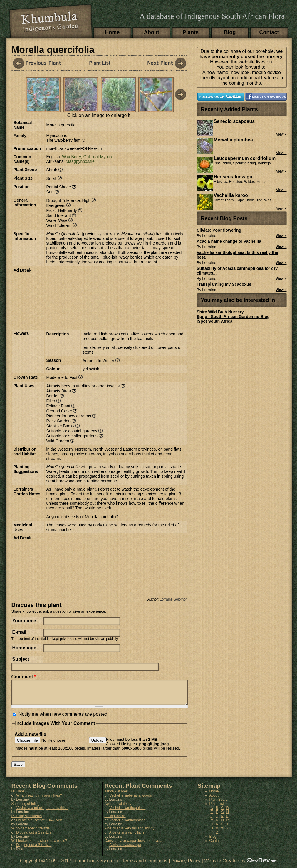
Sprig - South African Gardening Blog (233, 317)
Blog (230, 32)
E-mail (19, 632)
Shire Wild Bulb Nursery (220, 312)
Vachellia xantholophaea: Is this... (42, 812)
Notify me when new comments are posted (63, 719)
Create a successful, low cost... (40, 824)
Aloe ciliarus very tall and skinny (130, 833)
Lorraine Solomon (174, 599)
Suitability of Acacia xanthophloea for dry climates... (237, 271)
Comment (24, 677)
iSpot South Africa (215, 321)
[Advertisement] (79, 297)
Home (112, 32)
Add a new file (31, 739)
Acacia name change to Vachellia (229, 241)
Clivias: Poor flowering (219, 230)
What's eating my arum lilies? (39, 800)
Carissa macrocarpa (125, 849)
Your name (24, 621)
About (152, 32)
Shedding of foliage (27, 808)
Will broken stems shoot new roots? (39, 845)
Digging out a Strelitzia (34, 837)
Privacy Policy (186, 865)
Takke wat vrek (116, 796)
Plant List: (217, 808)
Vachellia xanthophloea (127, 812)
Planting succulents (27, 820)
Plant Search (220, 804)
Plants (191, 32)
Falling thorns (115, 820)
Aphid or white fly (118, 808)
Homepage (24, 648)
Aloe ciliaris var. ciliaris (127, 837)
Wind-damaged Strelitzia (31, 833)
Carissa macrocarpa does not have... (133, 845)
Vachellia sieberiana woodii (130, 800)
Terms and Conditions (145, 865)
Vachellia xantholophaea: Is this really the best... (238, 255)
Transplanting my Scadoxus (224, 284)
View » (281, 236)
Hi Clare (18, 796)
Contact (269, 32)
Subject (21, 659)
